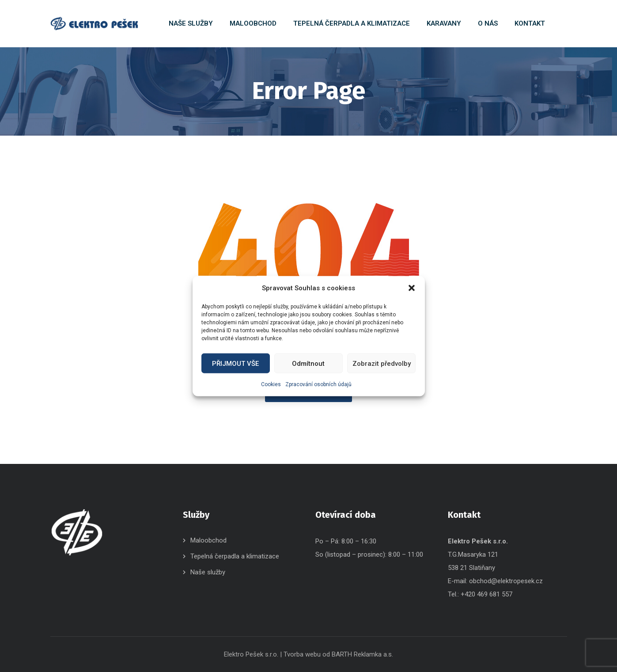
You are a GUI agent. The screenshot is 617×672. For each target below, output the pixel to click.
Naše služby (208, 572)
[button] (412, 288)
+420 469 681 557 (486, 594)
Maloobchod (208, 540)
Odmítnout (308, 363)
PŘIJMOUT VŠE (235, 363)
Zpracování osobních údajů (318, 384)
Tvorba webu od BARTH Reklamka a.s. (338, 654)
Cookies (271, 384)
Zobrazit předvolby (382, 363)
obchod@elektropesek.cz (506, 581)
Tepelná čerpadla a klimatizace (235, 556)
